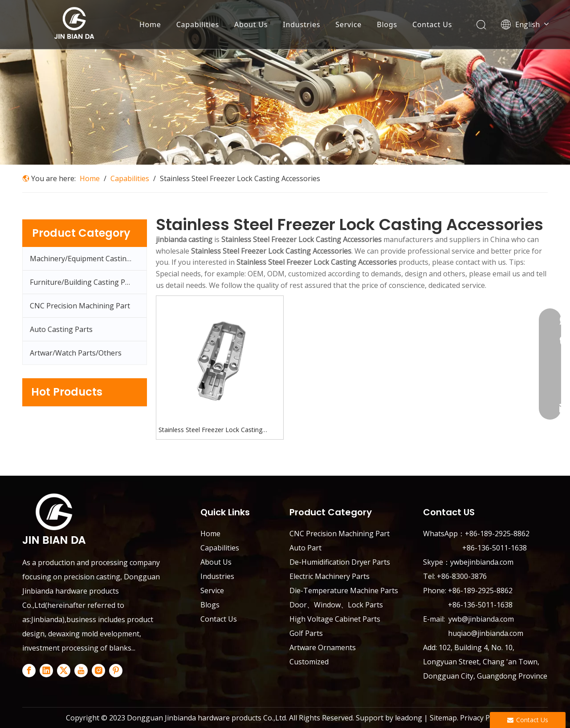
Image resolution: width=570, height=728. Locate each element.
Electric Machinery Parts (330, 576)
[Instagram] (98, 671)
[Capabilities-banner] (285, 82)
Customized (309, 662)
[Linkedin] (46, 671)
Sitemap (443, 718)
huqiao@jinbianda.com (486, 633)
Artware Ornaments (323, 647)
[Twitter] (64, 671)
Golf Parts (306, 633)
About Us (251, 24)
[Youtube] (81, 671)
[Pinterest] (116, 671)
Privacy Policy (481, 718)
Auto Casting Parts (61, 329)
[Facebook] (29, 671)
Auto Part (305, 548)
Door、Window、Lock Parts (336, 605)
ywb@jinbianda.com (482, 619)
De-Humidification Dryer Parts (340, 562)
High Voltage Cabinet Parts (335, 619)
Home (150, 24)
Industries (301, 24)
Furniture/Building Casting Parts (84, 282)
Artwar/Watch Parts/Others (76, 353)
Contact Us (432, 24)
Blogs (387, 24)
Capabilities (198, 24)
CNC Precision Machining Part (80, 306)
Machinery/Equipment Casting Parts (88, 259)
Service (348, 24)
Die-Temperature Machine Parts (344, 590)
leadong (409, 718)
